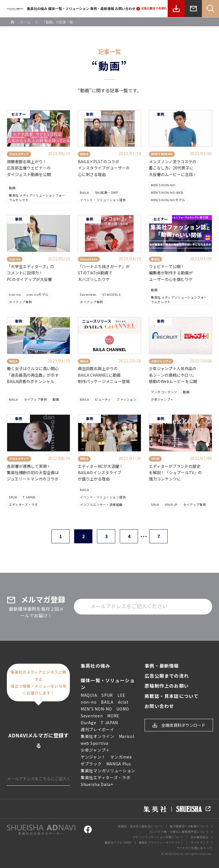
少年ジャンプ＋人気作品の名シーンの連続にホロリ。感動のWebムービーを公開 (173, 375)
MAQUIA (89, 695)
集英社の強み (37, 8)
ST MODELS (111, 294)
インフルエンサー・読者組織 (101, 504)
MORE (113, 716)
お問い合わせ (125, 8)
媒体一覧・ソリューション (69, 8)
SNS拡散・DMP (107, 192)
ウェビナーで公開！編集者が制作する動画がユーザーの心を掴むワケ (171, 273)
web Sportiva (94, 743)
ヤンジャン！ (93, 757)
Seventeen (88, 294)
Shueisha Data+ (97, 784)
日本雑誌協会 (199, 837)
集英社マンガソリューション (108, 771)
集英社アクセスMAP (118, 842)
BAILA (85, 192)
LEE (121, 695)
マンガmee (121, 757)
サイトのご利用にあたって (194, 848)
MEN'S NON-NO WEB (167, 192)
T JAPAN (29, 497)
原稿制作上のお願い (167, 686)
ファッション (126, 399)
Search (210, 9)
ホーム (25, 22)
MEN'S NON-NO (163, 185)
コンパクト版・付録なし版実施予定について (179, 832)
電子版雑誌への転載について (189, 826)
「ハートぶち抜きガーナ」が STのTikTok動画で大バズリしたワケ (104, 273)
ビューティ (103, 399)
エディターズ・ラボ (23, 504)
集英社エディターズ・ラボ (106, 777)
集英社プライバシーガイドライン (161, 842)
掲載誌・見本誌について (172, 696)
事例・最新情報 (102, 8)
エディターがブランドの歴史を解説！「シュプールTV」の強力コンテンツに (175, 473)
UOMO (123, 709)
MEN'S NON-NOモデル (168, 200)
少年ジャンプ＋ (162, 399)
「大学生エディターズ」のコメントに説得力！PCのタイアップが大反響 (31, 273)
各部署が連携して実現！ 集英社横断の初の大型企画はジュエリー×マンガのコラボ (33, 473)
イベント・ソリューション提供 (103, 200)
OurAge (88, 723)
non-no (15, 294)
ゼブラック (91, 764)
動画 (12, 188)
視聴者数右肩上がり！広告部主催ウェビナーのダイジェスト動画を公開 (29, 168)
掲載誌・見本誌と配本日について (140, 826)
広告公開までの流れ (167, 676)
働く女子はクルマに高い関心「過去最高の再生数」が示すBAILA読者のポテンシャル (33, 375)
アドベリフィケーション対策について (158, 837)
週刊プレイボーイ (98, 729)
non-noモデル (37, 294)
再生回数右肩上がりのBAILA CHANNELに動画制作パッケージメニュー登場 (104, 375)
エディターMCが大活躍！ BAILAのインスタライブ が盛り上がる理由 (101, 473)
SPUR (13, 497)
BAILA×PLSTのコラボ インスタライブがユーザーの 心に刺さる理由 (104, 168)
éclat (123, 702)
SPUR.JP (171, 504)
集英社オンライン (98, 736)
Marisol (127, 736)
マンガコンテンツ (164, 392)
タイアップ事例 (20, 302)
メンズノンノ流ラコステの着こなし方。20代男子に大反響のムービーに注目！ (173, 168)
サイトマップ (199, 842)
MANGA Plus (119, 764)
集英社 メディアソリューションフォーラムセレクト (37, 197)
